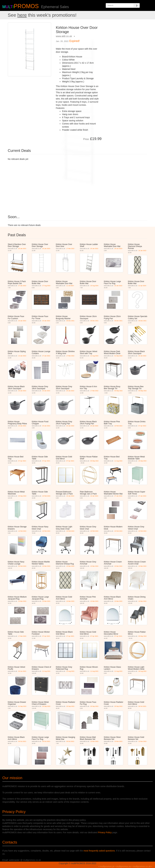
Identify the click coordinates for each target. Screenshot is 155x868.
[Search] (137, 5)
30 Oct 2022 (142, 706)
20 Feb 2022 (118, 531)
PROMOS (26, 6)
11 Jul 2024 (70, 286)
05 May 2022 (119, 391)
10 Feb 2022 (118, 426)
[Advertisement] (126, 42)
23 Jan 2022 (22, 426)
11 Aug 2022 (118, 461)
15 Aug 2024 (94, 286)
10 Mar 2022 (46, 566)
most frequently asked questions (99, 851)
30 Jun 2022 (22, 671)
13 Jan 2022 (22, 356)
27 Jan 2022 (22, 286)
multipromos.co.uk (142, 866)
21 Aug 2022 (94, 356)
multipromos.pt (107, 866)
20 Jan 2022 (22, 249)
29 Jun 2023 (118, 249)
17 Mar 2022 (70, 249)
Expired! (75, 41)
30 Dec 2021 (70, 321)
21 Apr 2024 (142, 286)
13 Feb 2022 (22, 531)
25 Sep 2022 (142, 461)
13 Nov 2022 (94, 741)
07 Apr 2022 (142, 426)
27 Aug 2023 (46, 286)
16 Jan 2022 (142, 251)
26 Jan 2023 (46, 249)
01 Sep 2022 (118, 356)
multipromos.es (124, 866)
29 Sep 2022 (70, 706)
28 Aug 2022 (142, 671)
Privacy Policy (105, 832)
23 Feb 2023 (46, 496)
